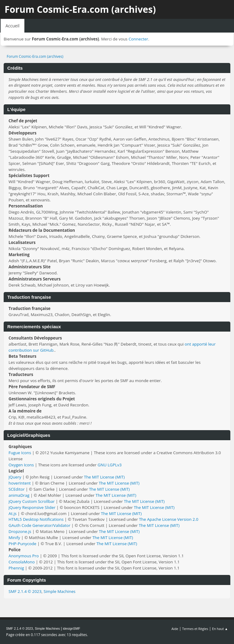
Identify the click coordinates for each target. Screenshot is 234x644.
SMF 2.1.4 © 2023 (25, 591)
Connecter (138, 39)
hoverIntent (20, 483)
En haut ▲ (220, 629)
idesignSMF (71, 628)
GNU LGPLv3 (110, 465)
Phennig (16, 568)
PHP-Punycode (22, 544)
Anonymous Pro (24, 556)
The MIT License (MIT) (105, 477)
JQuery (15, 477)
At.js (12, 513)
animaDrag (19, 495)
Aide (175, 629)
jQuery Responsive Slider (32, 507)
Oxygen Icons (21, 465)
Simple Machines (60, 591)
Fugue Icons (20, 453)
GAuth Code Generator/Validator (39, 525)
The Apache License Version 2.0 (169, 519)
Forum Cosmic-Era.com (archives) (80, 9)
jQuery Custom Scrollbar (32, 501)
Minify (14, 538)
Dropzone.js (20, 531)
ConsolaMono (22, 562)
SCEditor (17, 489)
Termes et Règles (195, 629)
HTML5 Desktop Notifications (36, 519)
